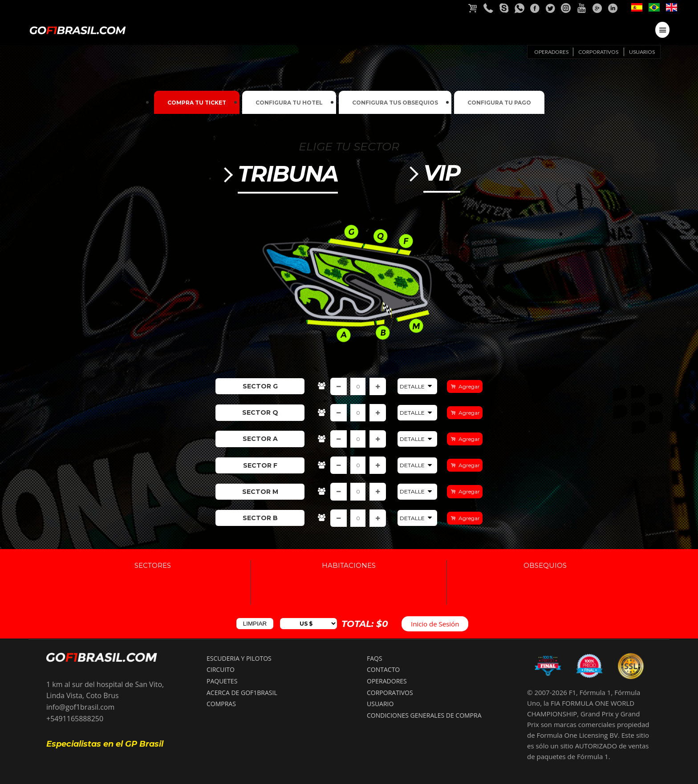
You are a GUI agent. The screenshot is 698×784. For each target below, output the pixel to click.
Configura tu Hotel (289, 103)
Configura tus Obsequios (395, 103)
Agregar (469, 386)
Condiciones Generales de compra (424, 715)
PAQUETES (222, 681)
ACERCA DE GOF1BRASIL (242, 693)
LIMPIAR (255, 624)
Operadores (551, 52)
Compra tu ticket (197, 103)
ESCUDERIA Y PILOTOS (239, 658)
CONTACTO (383, 669)
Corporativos (598, 52)
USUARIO (380, 704)
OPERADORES (387, 681)
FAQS (375, 658)
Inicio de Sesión (435, 624)
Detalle (417, 386)
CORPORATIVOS (390, 693)
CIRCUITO (221, 669)
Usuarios (642, 52)
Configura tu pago (499, 103)
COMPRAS (221, 704)
